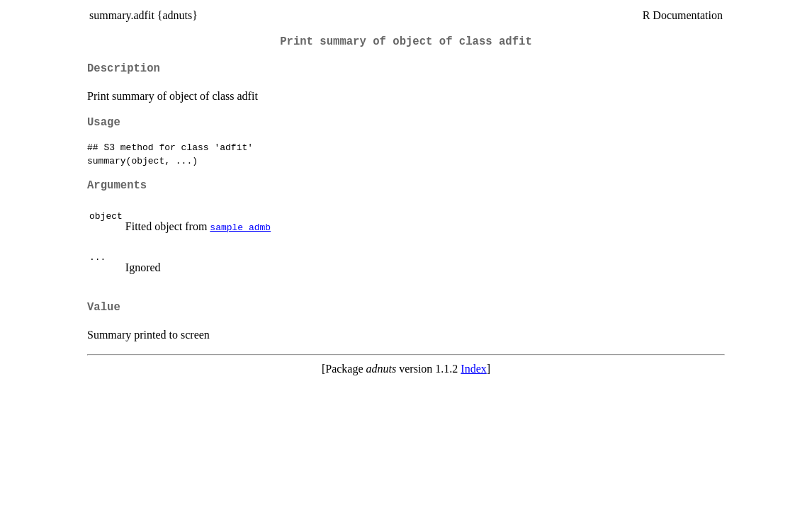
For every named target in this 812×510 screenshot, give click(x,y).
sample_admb (240, 227)
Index (473, 369)
